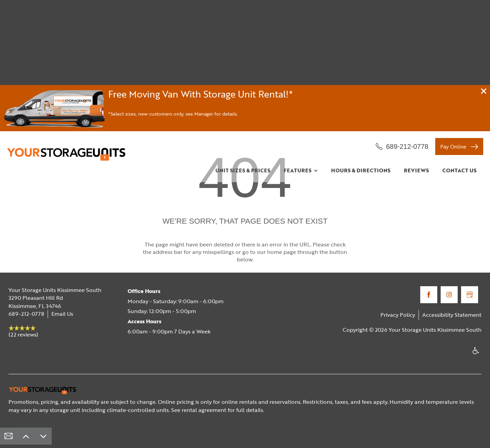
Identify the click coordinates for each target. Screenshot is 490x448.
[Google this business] (470, 295)
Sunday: (138, 311)
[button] (484, 91)
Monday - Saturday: (152, 301)
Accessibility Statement (452, 315)
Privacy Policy (398, 315)
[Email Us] (9, 436)
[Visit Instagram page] (449, 295)
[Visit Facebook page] (429, 295)
